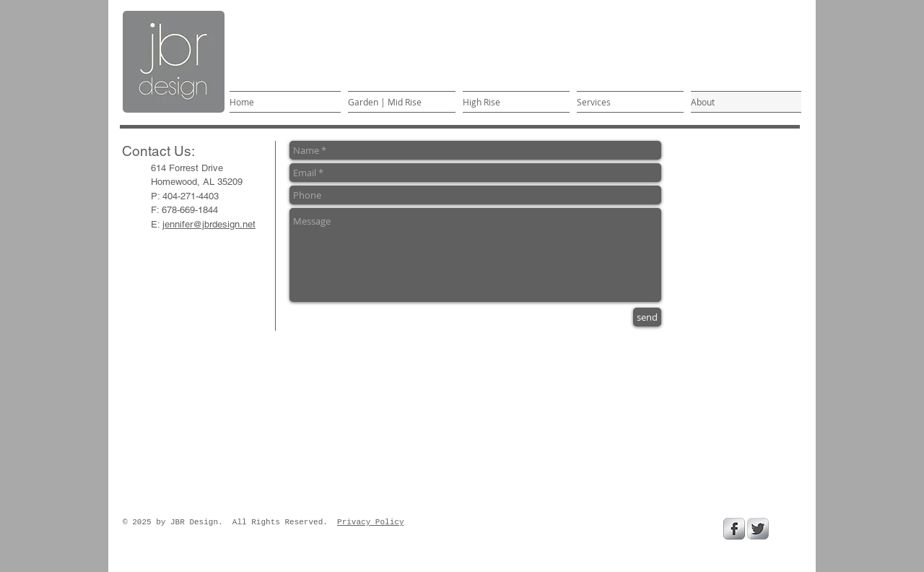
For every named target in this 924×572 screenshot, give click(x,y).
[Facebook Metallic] (734, 529)
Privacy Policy (370, 522)
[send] (647, 317)
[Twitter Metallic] (758, 529)
